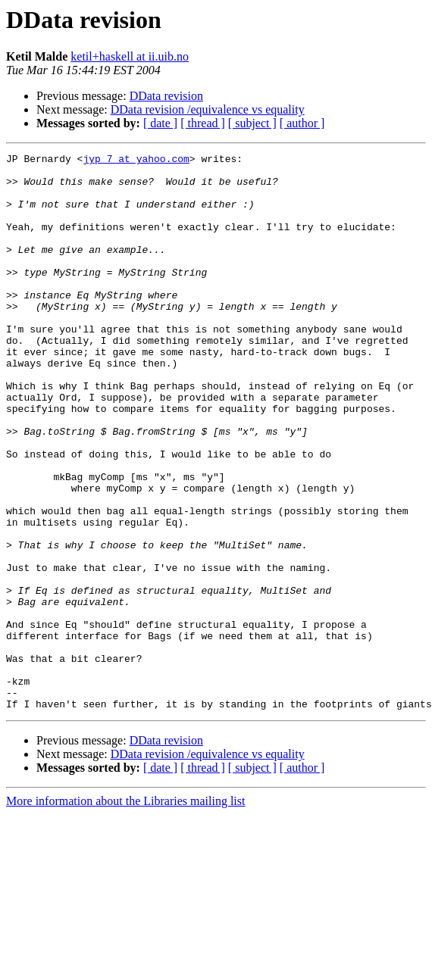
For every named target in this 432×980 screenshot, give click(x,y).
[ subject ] (252, 123)
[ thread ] (203, 123)
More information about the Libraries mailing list (125, 912)
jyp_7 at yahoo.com (136, 161)
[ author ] (302, 123)
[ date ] (160, 123)
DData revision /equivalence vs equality (208, 109)
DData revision (166, 96)
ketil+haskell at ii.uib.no (130, 56)
